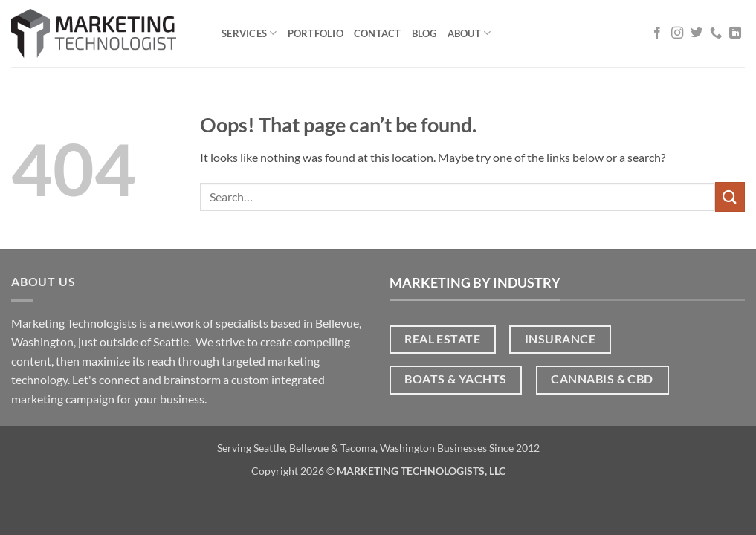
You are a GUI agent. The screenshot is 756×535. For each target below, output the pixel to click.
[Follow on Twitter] (697, 33)
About (469, 33)
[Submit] (730, 197)
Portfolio (316, 33)
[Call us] (716, 33)
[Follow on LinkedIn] (735, 33)
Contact (378, 33)
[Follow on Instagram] (677, 33)
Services (249, 33)
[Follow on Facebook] (657, 33)
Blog (424, 33)
